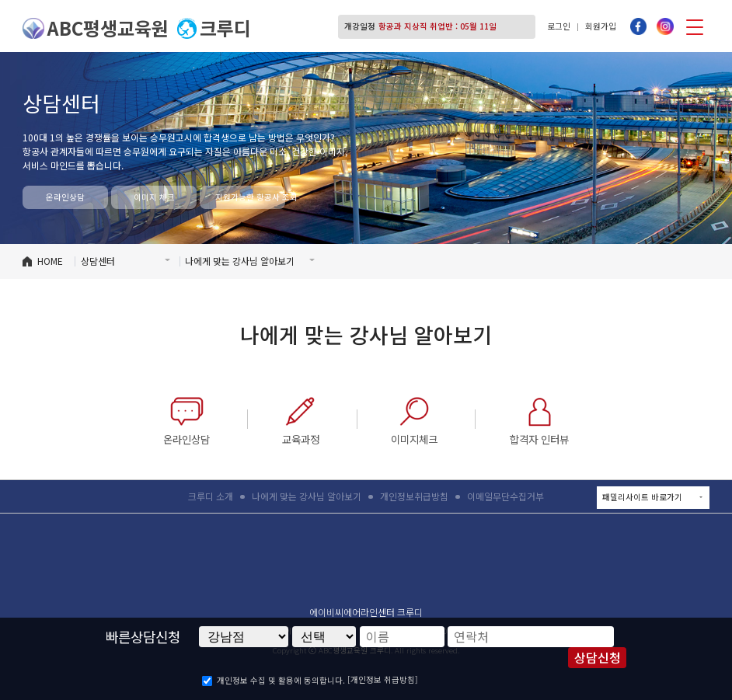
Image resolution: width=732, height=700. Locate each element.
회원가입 (601, 26)
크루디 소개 (211, 496)
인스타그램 (665, 26)
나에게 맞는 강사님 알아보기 (307, 496)
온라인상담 (65, 197)
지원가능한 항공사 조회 (250, 197)
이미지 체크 (154, 197)
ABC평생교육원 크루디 (366, 564)
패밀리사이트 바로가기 (656, 497)
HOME (50, 261)
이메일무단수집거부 (505, 496)
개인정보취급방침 (414, 496)
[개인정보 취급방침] (383, 679)
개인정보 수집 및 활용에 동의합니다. (281, 680)
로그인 (559, 26)
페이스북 (639, 26)
